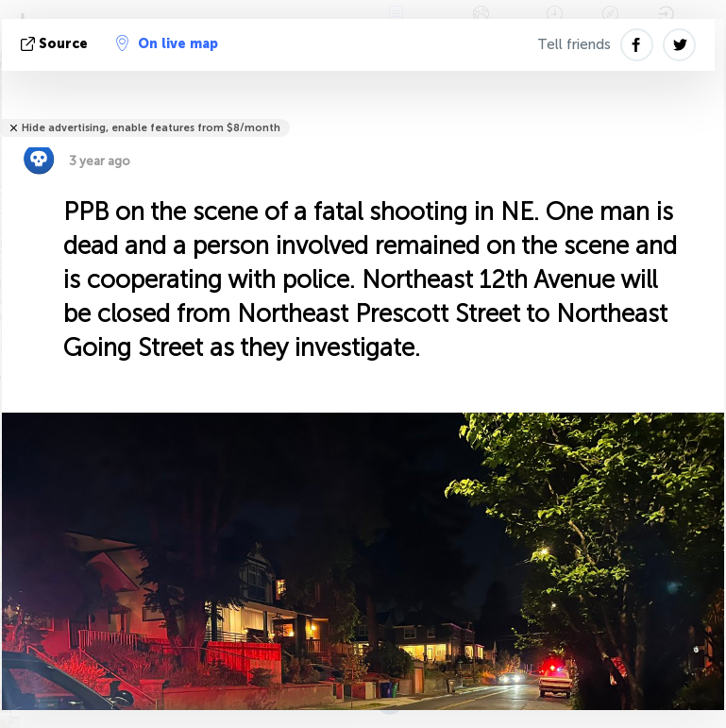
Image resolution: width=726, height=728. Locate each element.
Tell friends (574, 44)
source (56, 44)
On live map (167, 43)
